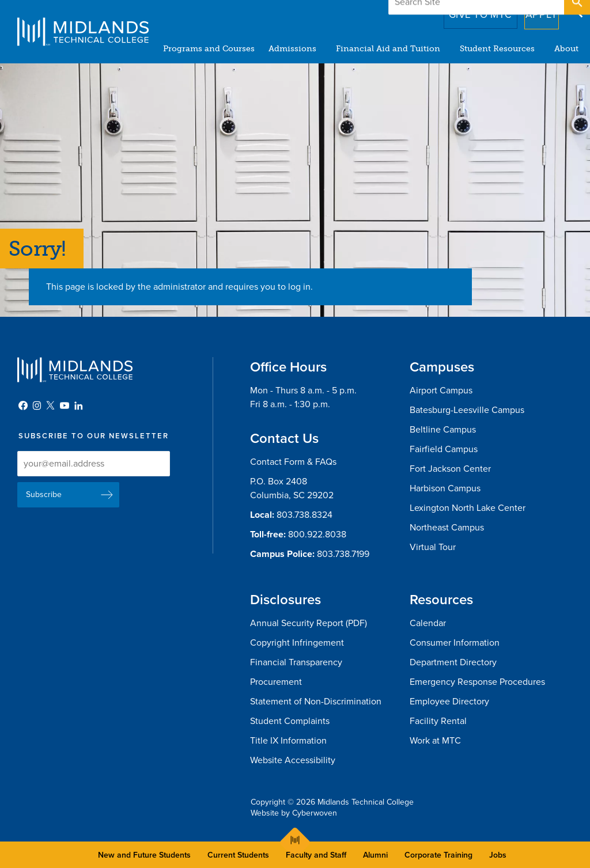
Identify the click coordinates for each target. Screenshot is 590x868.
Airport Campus (441, 391)
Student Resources (497, 49)
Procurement (276, 682)
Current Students (238, 855)
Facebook (23, 405)
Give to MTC (464, 11)
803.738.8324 (305, 515)
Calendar (428, 623)
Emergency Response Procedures (477, 682)
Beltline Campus (443, 430)
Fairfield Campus (444, 449)
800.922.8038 (317, 535)
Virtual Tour (433, 547)
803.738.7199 (343, 554)
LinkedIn (78, 405)
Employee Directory (449, 702)
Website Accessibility (293, 760)
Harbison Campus (445, 488)
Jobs (498, 855)
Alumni (375, 855)
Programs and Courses (209, 49)
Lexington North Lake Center (468, 508)
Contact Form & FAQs (293, 462)
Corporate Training (438, 855)
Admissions (292, 49)
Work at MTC (435, 741)
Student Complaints (290, 721)
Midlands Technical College (83, 32)
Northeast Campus (447, 528)
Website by (294, 813)
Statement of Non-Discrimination (316, 702)
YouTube (65, 405)
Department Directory (453, 662)
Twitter (51, 405)
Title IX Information (288, 741)
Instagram (37, 405)
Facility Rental (438, 721)
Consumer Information (455, 643)
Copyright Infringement (297, 643)
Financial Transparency (296, 662)
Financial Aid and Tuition (388, 49)
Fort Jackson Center (450, 469)
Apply (534, 11)
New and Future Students (144, 855)
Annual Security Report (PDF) (309, 623)
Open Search (576, 11)
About (566, 49)
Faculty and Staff (316, 855)
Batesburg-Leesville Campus (467, 410)
